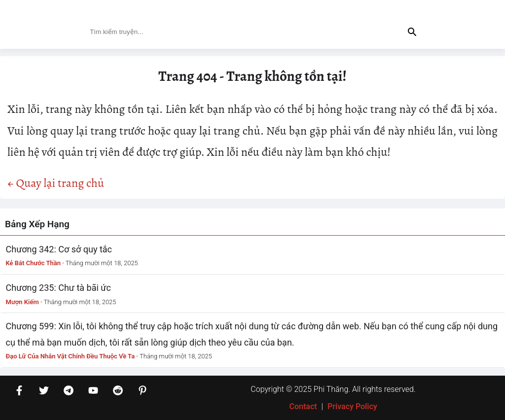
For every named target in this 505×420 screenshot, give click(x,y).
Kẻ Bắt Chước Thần (34, 263)
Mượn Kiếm (22, 302)
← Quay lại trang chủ (56, 183)
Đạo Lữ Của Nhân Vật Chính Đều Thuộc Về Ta (71, 356)
